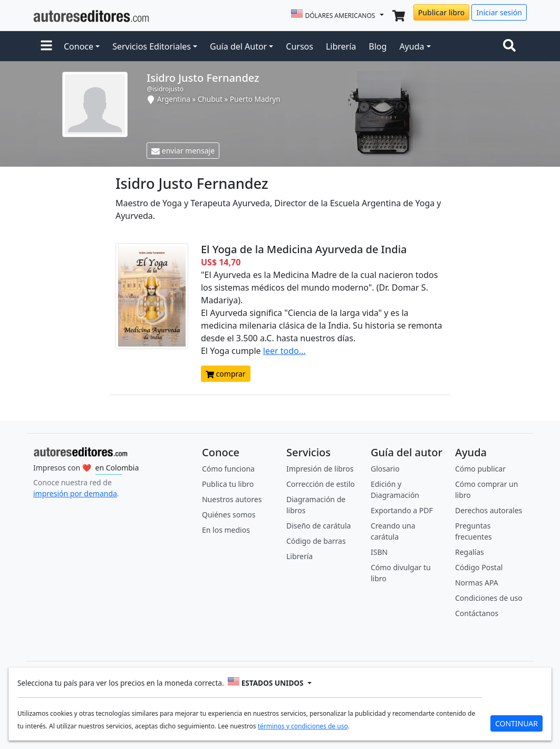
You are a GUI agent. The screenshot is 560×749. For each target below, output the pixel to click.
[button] (46, 46)
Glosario (385, 469)
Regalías (470, 552)
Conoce (79, 46)
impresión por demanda (75, 493)
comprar (226, 374)
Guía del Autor (238, 46)
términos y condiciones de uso (303, 726)
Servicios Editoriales (152, 46)
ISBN (379, 552)
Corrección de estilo (321, 484)
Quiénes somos (229, 515)
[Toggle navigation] (511, 46)
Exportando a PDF (402, 510)
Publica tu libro (228, 484)
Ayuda (412, 46)
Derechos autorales (489, 510)
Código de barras (316, 541)
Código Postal (479, 567)
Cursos (300, 46)
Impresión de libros (320, 469)
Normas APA (477, 583)
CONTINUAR (516, 723)
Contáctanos (477, 613)
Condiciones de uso (489, 598)
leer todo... (284, 351)
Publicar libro (441, 12)
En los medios (226, 530)
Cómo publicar (480, 469)
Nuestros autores (232, 499)
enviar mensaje (183, 151)
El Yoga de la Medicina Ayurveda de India (304, 249)
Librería (341, 46)
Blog (378, 46)
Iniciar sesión (499, 12)
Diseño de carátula (318, 526)
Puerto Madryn (255, 99)
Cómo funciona (228, 469)
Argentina (174, 99)
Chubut (210, 99)
